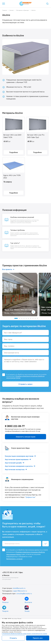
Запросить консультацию (26, 437)
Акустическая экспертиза (15, 469)
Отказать (13, 638)
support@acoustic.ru (20, 591)
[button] (16, 318)
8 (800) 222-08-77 (15, 426)
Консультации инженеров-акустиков (19, 456)
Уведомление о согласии (14, 559)
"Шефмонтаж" (30, 497)
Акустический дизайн (13, 463)
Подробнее (14, 152)
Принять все (38, 638)
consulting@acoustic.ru (24, 593)
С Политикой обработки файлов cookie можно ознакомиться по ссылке (24, 634)
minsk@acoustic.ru (19, 588)
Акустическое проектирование (17, 459)
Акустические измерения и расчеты (19, 466)
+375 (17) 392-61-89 (10, 572)
